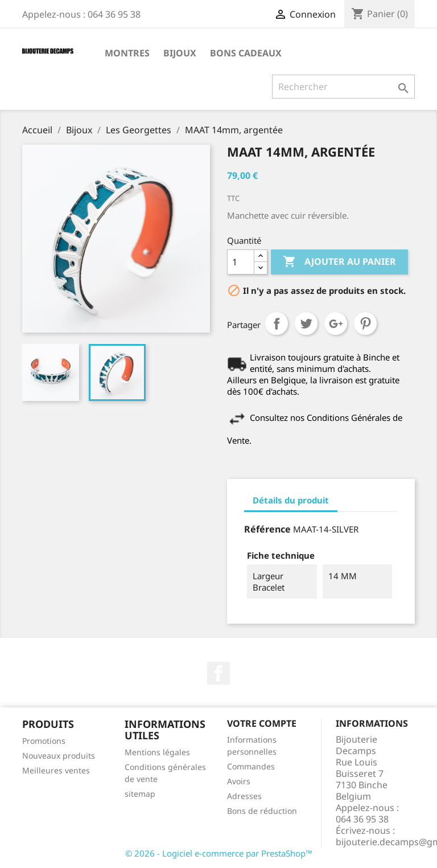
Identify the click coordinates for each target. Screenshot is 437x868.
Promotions (44, 741)
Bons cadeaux (246, 53)
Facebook (218, 673)
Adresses (244, 796)
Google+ (336, 324)
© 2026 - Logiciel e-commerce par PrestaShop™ (219, 853)
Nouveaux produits (59, 756)
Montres (127, 53)
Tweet (306, 324)
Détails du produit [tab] (291, 500)
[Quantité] (241, 262)
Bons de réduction (262, 811)
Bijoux (180, 53)
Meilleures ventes (56, 770)
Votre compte (262, 723)
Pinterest (365, 324)
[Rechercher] (343, 87)
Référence (267, 529)
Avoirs (239, 781)
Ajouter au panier (339, 262)
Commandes (251, 766)
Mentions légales (157, 752)
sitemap (140, 794)
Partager (277, 324)
